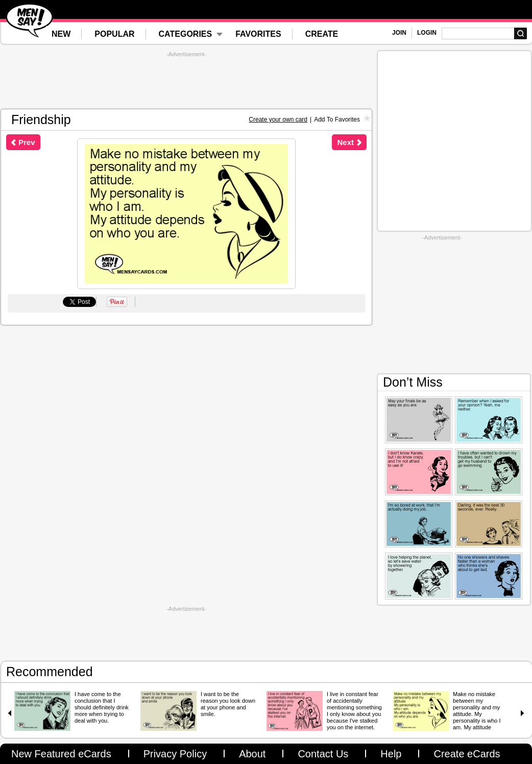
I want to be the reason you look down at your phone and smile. (228, 704)
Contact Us (323, 754)
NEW (61, 34)
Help (391, 754)
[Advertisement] (186, 81)
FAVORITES (258, 34)
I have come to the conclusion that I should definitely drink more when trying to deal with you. (102, 707)
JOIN (399, 33)
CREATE (322, 34)
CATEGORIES (186, 34)
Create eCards (467, 754)
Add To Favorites (337, 120)
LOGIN (427, 33)
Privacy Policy (175, 754)
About (252, 754)
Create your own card (278, 120)
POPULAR (114, 34)
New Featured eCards (61, 754)
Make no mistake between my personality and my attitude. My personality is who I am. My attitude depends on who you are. (479, 717)
